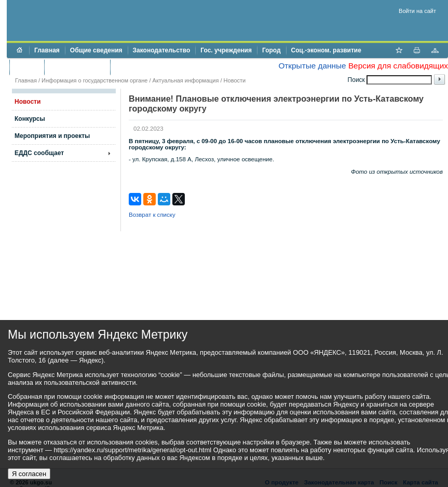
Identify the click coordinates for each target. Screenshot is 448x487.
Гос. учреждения (226, 50)
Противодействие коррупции (160, 67)
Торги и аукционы (77, 67)
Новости (235, 80)
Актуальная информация (186, 80)
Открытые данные (312, 66)
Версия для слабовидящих (398, 66)
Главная (47, 50)
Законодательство (162, 50)
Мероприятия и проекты (52, 136)
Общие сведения (96, 50)
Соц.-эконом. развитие (326, 50)
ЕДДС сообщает (39, 153)
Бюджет (27, 67)
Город (271, 50)
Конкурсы (30, 119)
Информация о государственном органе (94, 80)
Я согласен (29, 474)
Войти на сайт (417, 11)
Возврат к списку (152, 215)
